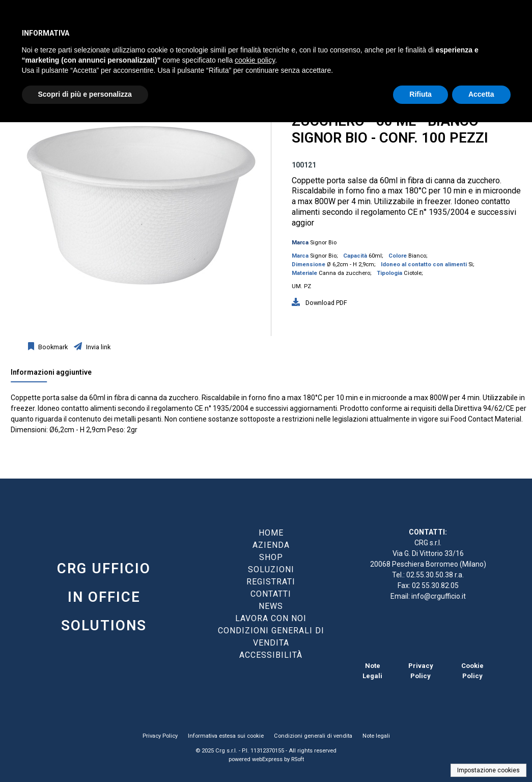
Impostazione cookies (488, 770)
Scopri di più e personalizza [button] (85, 94)
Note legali (376, 736)
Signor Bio (323, 243)
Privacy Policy (160, 736)
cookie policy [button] (255, 60)
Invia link (97, 347)
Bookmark (52, 347)
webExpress (267, 759)
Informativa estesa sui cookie (226, 736)
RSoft (298, 759)
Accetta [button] (481, 94)
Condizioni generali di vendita (313, 736)
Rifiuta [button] (421, 94)
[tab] (56, 375)
